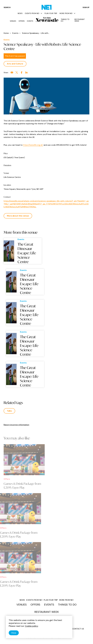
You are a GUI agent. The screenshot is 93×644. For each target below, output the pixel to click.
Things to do (65, 20)
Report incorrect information (16, 425)
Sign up (86, 7)
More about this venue (18, 216)
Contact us (78, 629)
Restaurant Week (80, 20)
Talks (9, 411)
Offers (22, 21)
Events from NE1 (34, 13)
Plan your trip (51, 13)
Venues (13, 21)
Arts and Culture (15, 64)
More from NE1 (67, 13)
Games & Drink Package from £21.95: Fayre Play (22, 486)
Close (14, 633)
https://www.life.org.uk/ (33, 145)
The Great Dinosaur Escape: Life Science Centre (27, 253)
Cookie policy (31, 626)
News (20, 13)
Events (30, 21)
